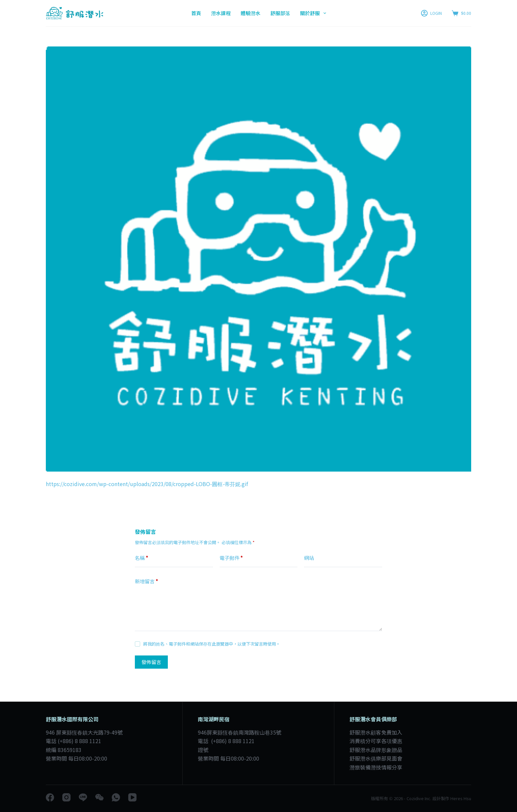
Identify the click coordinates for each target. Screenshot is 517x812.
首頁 (196, 13)
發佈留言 (151, 662)
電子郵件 (231, 558)
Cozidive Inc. (419, 798)
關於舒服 (314, 13)
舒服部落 (280, 13)
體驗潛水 (251, 13)
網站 (309, 558)
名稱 (142, 558)
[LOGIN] (431, 13)
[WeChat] (99, 797)
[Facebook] (50, 797)
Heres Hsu (460, 798)
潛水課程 (221, 13)
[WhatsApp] (116, 797)
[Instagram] (66, 797)
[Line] (83, 797)
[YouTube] (132, 797)
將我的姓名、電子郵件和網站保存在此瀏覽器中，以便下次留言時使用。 (212, 644)
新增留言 (147, 581)
